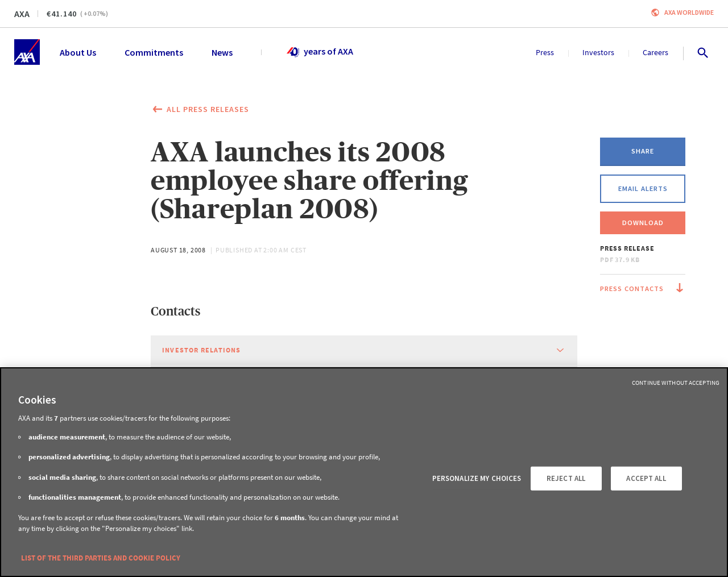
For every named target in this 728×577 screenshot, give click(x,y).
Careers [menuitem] (655, 52)
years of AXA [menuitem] (319, 52)
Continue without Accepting (676, 383)
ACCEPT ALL (646, 478)
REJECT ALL (566, 478)
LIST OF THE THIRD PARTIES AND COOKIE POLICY (101, 558)
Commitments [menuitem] (154, 52)
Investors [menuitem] (598, 52)
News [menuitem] (222, 52)
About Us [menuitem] (78, 52)
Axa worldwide (689, 12)
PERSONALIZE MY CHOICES (477, 478)
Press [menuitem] (545, 52)
